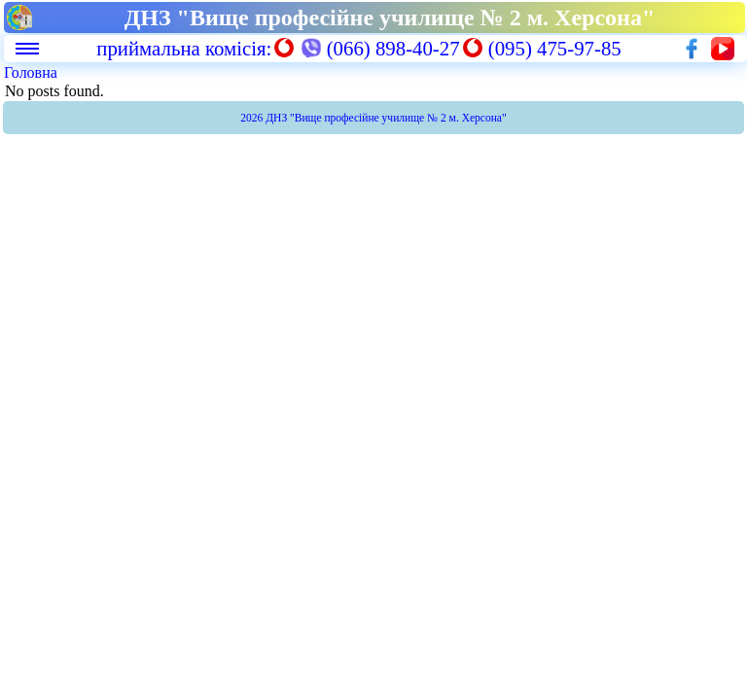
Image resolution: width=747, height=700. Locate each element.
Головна (31, 72)
